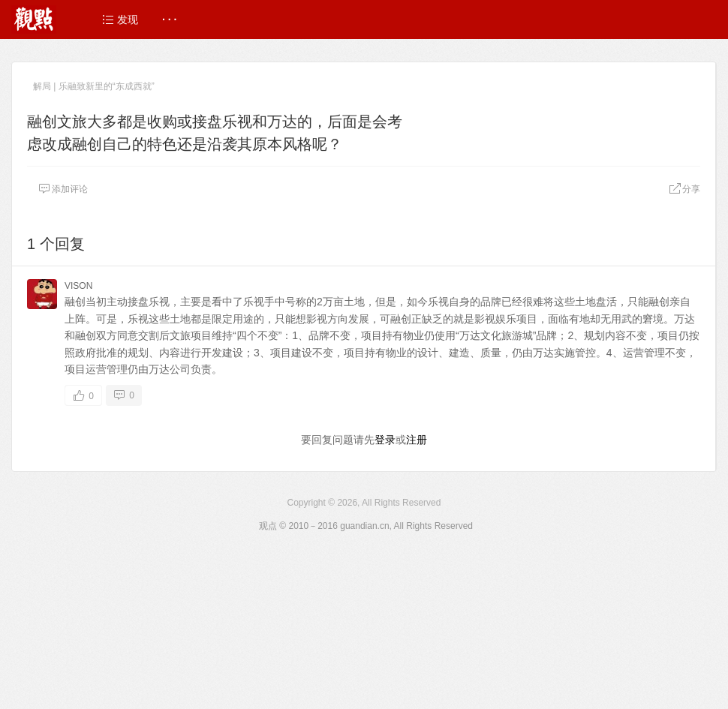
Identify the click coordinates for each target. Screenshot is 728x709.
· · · (169, 20)
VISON (78, 286)
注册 (417, 440)
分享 (684, 189)
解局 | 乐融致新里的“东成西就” (94, 86)
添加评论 (63, 189)
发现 (120, 20)
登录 (385, 440)
